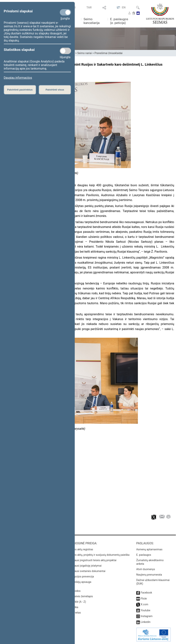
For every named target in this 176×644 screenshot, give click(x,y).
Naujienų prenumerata (149, 575)
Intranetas (75, 613)
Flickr (144, 599)
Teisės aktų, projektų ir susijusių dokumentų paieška (99, 555)
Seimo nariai (85, 53)
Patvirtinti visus (55, 90)
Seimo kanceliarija (92, 21)
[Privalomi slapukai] (65, 12)
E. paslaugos (144, 555)
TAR (89, 7)
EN (124, 7)
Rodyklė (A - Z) (78, 602)
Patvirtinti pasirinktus (20, 90)
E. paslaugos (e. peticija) (119, 21)
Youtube (145, 610)
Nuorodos (75, 591)
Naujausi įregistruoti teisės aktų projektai (93, 560)
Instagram (147, 616)
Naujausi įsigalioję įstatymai (85, 566)
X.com (144, 604)
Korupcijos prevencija (82, 576)
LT (118, 7)
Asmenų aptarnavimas (149, 549)
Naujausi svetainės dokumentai (87, 571)
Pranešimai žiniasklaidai (108, 53)
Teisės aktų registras (81, 549)
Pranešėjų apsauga (80, 582)
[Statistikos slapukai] (65, 51)
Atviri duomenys (146, 569)
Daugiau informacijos (18, 78)
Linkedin (146, 622)
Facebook (146, 593)
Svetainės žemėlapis (81, 596)
